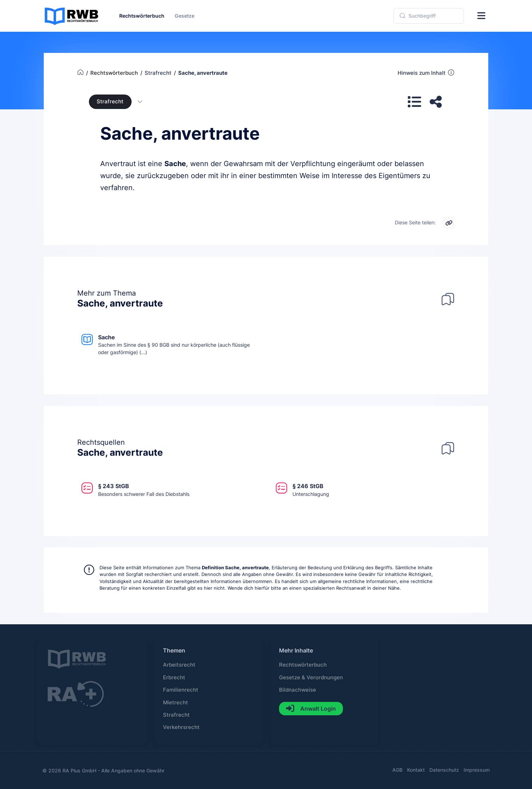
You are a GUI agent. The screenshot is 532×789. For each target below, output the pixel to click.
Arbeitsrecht (179, 665)
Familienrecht (181, 690)
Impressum (477, 770)
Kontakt (416, 770)
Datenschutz (444, 770)
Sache (175, 164)
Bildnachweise (298, 690)
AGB (397, 770)
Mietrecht (176, 703)
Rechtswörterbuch (303, 665)
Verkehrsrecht (181, 727)
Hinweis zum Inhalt (426, 73)
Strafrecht (110, 102)
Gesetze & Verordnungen (311, 678)
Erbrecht (174, 678)
